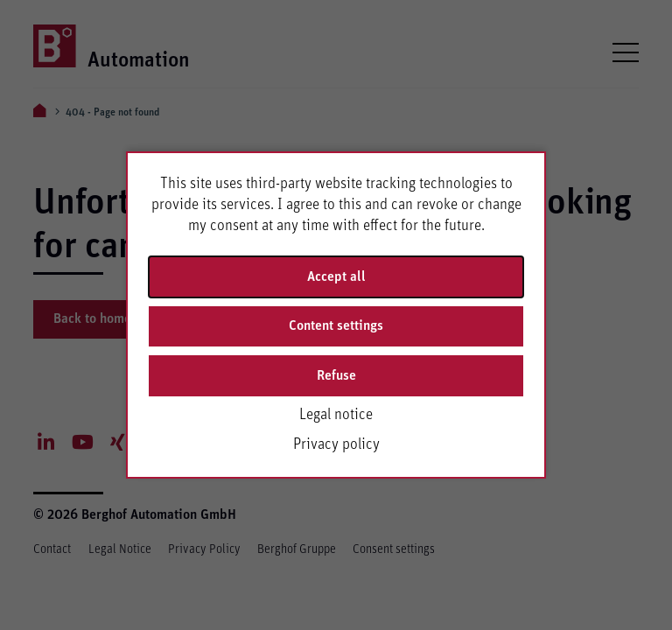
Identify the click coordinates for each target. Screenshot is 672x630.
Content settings (336, 325)
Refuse (336, 375)
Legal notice (336, 415)
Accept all (336, 276)
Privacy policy (336, 444)
